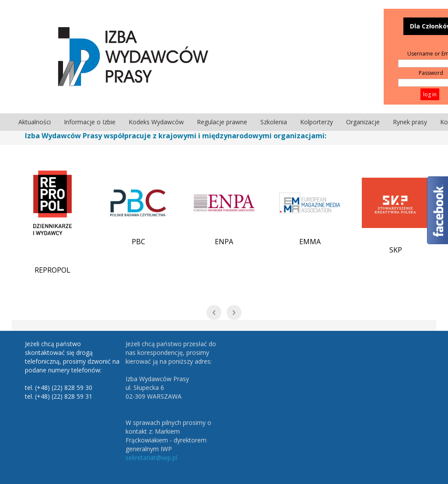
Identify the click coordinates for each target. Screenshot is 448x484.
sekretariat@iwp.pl (151, 458)
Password (431, 73)
